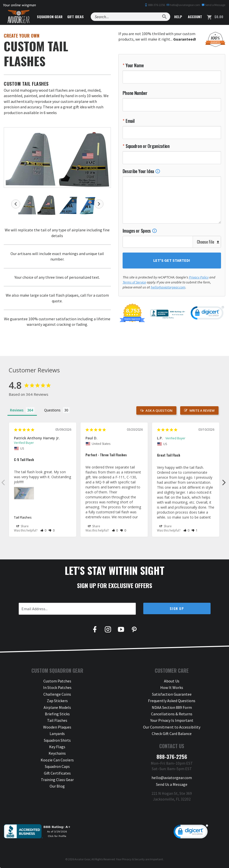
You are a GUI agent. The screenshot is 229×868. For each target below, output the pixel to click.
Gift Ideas (76, 17)
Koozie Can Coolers (57, 760)
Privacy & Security (133, 859)
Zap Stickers (57, 701)
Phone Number (135, 93)
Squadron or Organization (147, 146)
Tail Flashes (23, 517)
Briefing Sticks (57, 714)
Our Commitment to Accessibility (172, 727)
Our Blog (57, 786)
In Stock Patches (57, 687)
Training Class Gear (57, 780)
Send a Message (213, 5)
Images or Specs (140, 231)
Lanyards (57, 734)
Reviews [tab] (17, 410)
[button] (43, 530)
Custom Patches (57, 681)
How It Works (172, 687)
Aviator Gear (82, 859)
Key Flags (57, 747)
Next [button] (99, 204)
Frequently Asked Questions (172, 701)
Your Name (134, 65)
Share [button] (23, 527)
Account (194, 17)
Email (129, 121)
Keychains (57, 753)
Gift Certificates (57, 773)
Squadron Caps (57, 766)
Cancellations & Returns (172, 714)
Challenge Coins (57, 694)
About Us (172, 681)
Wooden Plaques (57, 727)
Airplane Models (57, 707)
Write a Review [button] (202, 410)
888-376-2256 (155, 5)
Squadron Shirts (57, 740)
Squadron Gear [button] (50, 17)
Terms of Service (134, 282)
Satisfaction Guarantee (172, 694)
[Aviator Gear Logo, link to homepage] (19, 17)
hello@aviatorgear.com (183, 5)
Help (178, 17)
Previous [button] (16, 204)
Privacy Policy (199, 277)
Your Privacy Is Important (172, 720)
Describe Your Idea (141, 171)
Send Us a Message (172, 784)
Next (224, 482)
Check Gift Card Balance (172, 734)
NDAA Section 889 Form (172, 707)
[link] (207, 314)
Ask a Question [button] (159, 410)
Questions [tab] (52, 410)
